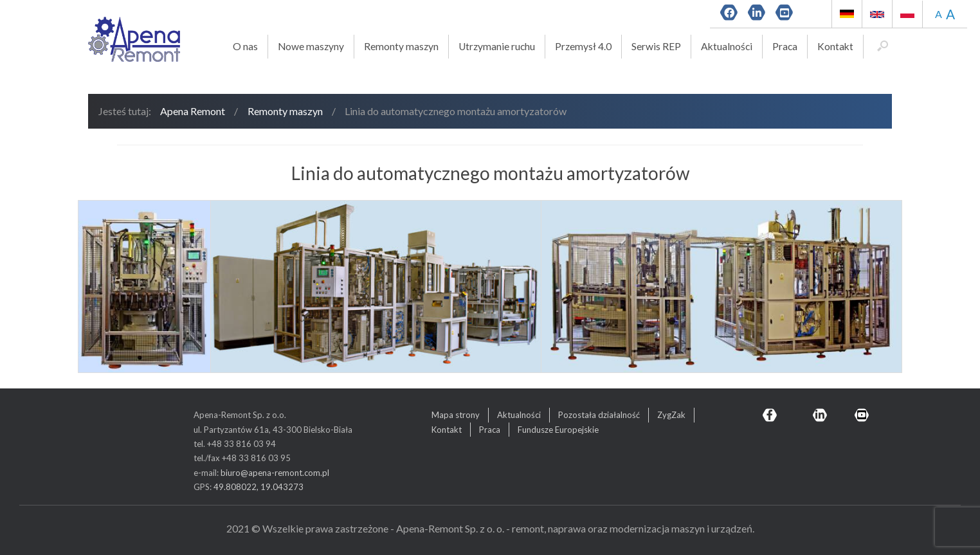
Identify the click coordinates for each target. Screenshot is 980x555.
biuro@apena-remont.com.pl (275, 473)
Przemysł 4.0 (583, 46)
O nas (245, 46)
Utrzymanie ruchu (497, 46)
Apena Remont (193, 111)
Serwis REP (656, 46)
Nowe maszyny (311, 46)
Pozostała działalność (599, 415)
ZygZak (671, 415)
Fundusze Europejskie (558, 430)
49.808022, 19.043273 (259, 487)
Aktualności (727, 46)
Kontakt (835, 46)
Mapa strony (456, 415)
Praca (785, 46)
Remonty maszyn (401, 46)
